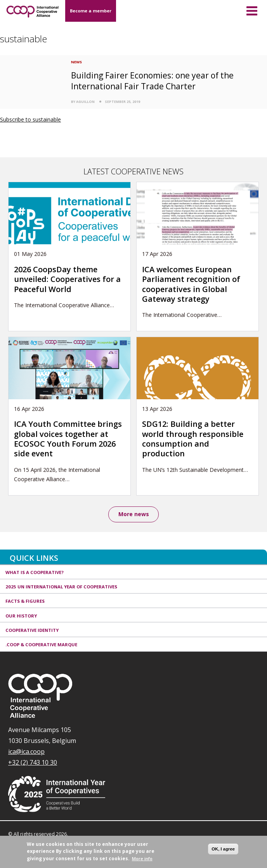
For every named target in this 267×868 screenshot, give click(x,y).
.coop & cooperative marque (41, 644)
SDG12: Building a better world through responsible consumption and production (193, 439)
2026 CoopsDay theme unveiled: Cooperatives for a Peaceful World (67, 279)
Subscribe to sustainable (30, 119)
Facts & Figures (25, 601)
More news (134, 514)
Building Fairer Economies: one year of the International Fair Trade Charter (152, 81)
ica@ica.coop (26, 751)
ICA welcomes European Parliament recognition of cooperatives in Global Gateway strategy (191, 284)
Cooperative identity (32, 630)
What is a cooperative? (35, 572)
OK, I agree (223, 849)
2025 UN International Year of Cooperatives (61, 587)
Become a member (91, 11)
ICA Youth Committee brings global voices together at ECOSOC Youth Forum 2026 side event (68, 439)
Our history (21, 616)
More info (142, 858)
